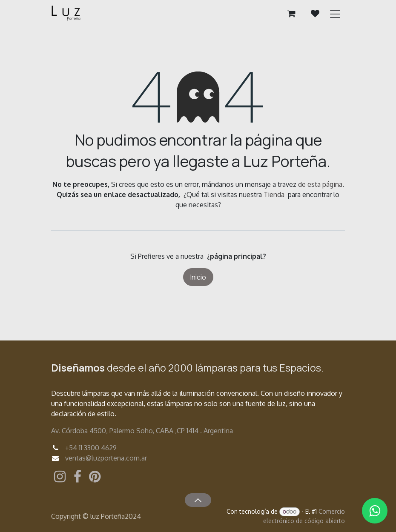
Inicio (198, 277)
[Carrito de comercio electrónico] (291, 14)
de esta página (320, 184)
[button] (198, 500)
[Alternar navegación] (335, 14)
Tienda (274, 194)
